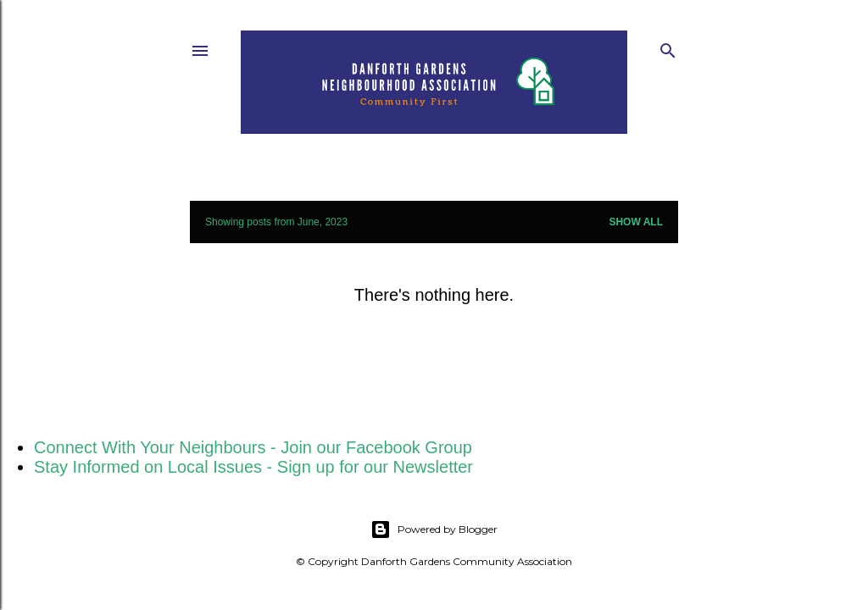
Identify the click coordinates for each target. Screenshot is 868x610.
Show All (636, 222)
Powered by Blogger (434, 530)
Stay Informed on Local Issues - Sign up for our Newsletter (253, 467)
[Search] (668, 47)
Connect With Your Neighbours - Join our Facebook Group (253, 447)
